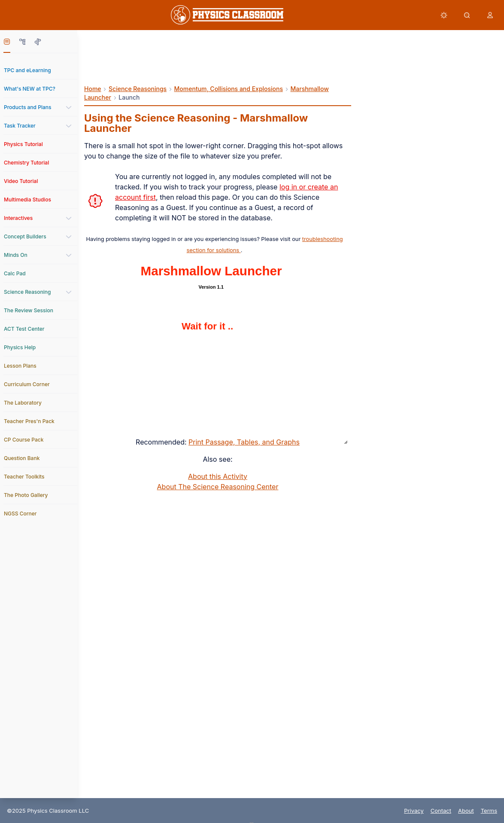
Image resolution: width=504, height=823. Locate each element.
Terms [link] (489, 811)
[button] (444, 15)
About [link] (466, 811)
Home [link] (93, 89)
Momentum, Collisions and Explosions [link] (229, 89)
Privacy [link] (414, 811)
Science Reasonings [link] (138, 89)
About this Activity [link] (218, 476)
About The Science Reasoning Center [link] (218, 487)
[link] (227, 15)
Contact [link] (441, 811)
